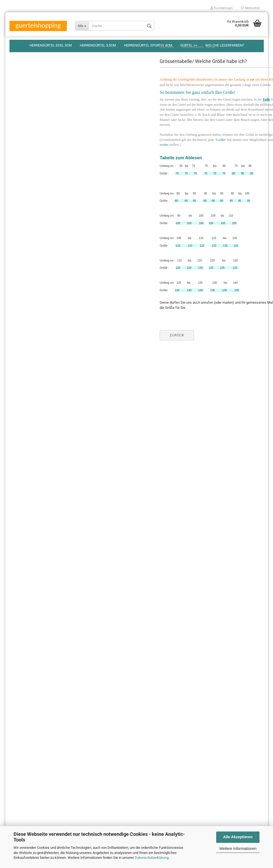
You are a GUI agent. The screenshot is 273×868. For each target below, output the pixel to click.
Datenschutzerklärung (152, 858)
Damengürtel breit (27, 129)
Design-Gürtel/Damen (31, 102)
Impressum (18, 716)
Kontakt (15, 680)
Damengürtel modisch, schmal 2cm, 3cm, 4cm (46, 115)
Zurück (115, 346)
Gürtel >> (189, 45)
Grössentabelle (25, 193)
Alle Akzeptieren (238, 837)
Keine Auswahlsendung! (28, 707)
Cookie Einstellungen (25, 734)
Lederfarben (23, 182)
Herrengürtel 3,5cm (98, 45)
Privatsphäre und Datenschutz (32, 634)
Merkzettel (250, 8)
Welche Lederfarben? (225, 45)
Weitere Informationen (238, 849)
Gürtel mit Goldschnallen (33, 150)
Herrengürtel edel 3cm (51, 45)
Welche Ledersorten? (26, 689)
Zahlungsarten (21, 652)
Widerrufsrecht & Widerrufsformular (37, 670)
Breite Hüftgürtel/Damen (33, 139)
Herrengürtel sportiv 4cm (148, 45)
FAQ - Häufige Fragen (26, 698)
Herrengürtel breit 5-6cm (32, 92)
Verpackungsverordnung (28, 643)
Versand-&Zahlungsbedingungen (34, 661)
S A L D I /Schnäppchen (32, 171)
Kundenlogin (221, 8)
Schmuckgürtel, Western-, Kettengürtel (43, 161)
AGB (13, 725)
